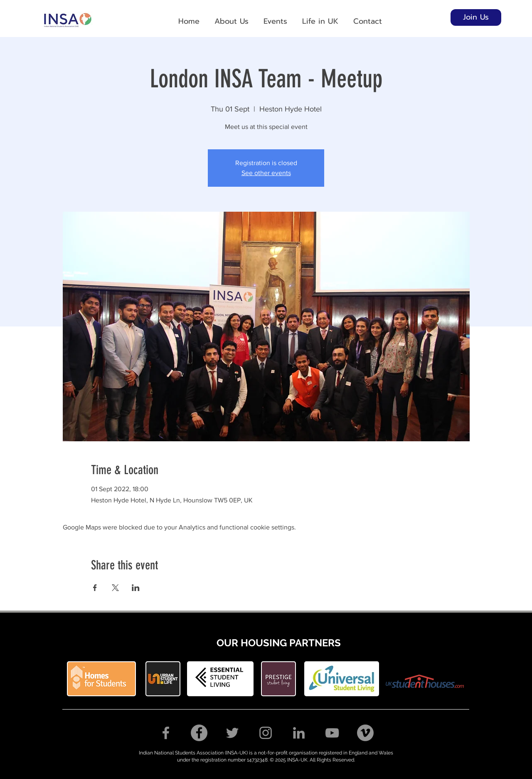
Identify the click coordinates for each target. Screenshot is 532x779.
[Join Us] (476, 17)
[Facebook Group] (199, 733)
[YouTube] (332, 733)
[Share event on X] (115, 588)
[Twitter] (232, 733)
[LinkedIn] (299, 733)
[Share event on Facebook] (95, 588)
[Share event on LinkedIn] (136, 588)
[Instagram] (266, 733)
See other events (266, 173)
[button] (232, 17)
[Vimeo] (365, 733)
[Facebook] (166, 733)
